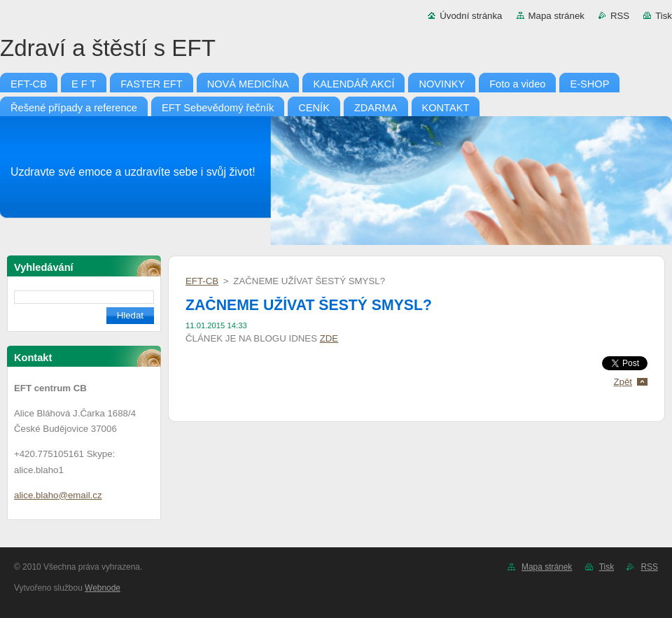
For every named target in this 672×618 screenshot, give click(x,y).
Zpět (623, 382)
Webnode (103, 588)
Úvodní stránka (471, 16)
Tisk (664, 16)
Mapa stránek (556, 16)
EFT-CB (202, 281)
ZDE (329, 338)
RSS (620, 16)
